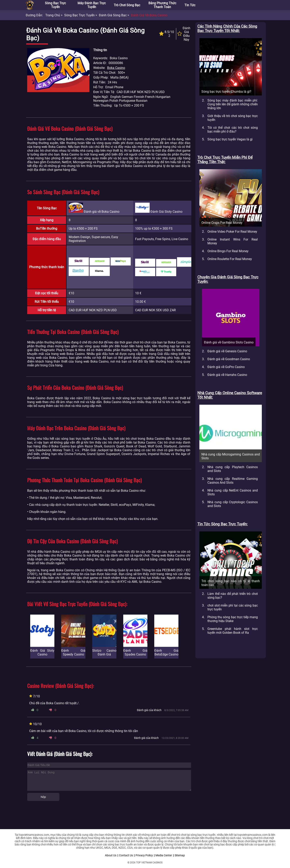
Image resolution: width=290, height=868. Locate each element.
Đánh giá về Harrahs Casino (227, 375)
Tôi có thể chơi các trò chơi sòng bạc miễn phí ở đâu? (233, 130)
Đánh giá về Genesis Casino (227, 351)
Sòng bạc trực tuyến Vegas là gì (230, 139)
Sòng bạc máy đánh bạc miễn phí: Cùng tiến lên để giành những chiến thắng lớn (233, 104)
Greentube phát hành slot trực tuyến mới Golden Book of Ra (233, 631)
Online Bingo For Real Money (228, 251)
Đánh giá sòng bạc (113, 15)
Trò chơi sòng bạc (127, 5)
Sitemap (180, 855)
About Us (111, 855)
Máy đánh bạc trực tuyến (92, 5)
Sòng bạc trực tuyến (55, 5)
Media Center (164, 855)
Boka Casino (116, 68)
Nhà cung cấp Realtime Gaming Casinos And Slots (233, 481)
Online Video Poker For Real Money (232, 232)
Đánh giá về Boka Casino (149, 15)
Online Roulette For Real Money (230, 259)
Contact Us (126, 855)
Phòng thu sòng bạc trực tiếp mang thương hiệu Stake (233, 619)
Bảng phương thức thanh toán (162, 5)
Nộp (43, 797)
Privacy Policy (144, 855)
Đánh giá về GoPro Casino (226, 367)
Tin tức (190, 5)
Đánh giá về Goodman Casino (229, 359)
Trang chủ (53, 15)
